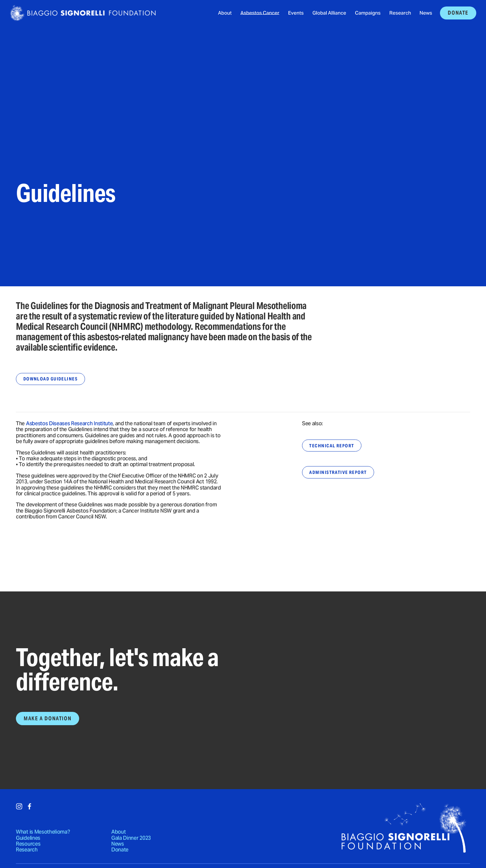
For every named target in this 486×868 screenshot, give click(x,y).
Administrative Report (338, 472)
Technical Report (332, 446)
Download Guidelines (50, 379)
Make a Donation (48, 719)
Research (400, 13)
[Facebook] (30, 806)
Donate (458, 13)
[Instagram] (19, 806)
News (426, 13)
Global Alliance (329, 13)
